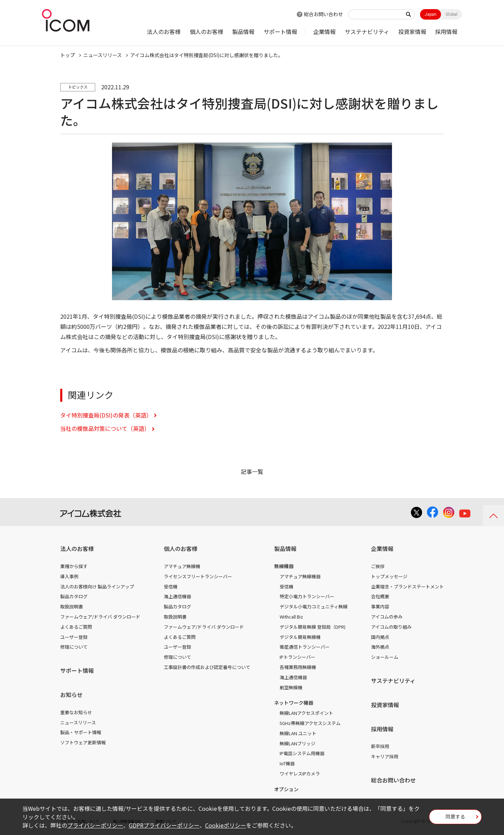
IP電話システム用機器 (302, 753)
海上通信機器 (177, 596)
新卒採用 (380, 746)
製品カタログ (74, 596)
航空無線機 (291, 687)
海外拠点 (380, 647)
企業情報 (324, 32)
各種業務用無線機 (298, 667)
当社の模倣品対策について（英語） (105, 428)
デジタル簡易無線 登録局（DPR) (313, 627)
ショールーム (385, 657)
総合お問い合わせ (323, 14)
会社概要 (380, 596)
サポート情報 (280, 32)
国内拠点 (380, 637)
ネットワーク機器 (294, 703)
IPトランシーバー (297, 657)
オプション (286, 789)
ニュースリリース (78, 722)
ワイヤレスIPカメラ (300, 774)
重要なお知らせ (76, 712)
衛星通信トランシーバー (305, 647)
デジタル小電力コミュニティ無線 (314, 606)
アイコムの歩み (387, 617)
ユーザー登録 (74, 637)
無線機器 (284, 566)
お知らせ (71, 695)
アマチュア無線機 (182, 566)
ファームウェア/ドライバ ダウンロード (100, 617)
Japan (430, 14)
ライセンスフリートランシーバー (198, 576)
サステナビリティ (367, 32)
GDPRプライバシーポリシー (164, 825)
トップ (68, 55)
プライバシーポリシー (95, 825)
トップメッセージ (389, 576)
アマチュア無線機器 (300, 576)
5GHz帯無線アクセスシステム (310, 723)
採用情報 (446, 32)
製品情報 (243, 32)
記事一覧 (252, 471)
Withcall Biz (291, 617)
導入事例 (69, 576)
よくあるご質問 (76, 627)
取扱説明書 (72, 606)
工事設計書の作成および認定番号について (207, 667)
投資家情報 (412, 32)
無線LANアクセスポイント (306, 713)
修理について (74, 647)
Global (451, 14)
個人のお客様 (206, 32)
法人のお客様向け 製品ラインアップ (97, 586)
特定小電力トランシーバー (307, 596)
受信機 (171, 586)
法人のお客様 (164, 32)
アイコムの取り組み (391, 627)
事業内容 (380, 606)
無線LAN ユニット (298, 733)
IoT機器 (287, 763)
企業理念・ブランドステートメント (407, 586)
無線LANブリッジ (297, 743)
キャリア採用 (385, 756)
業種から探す (74, 566)
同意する (455, 819)
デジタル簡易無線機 (300, 637)
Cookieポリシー (226, 825)
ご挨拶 (378, 566)
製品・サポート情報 (81, 732)
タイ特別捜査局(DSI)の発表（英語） (106, 415)
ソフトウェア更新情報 (83, 742)
